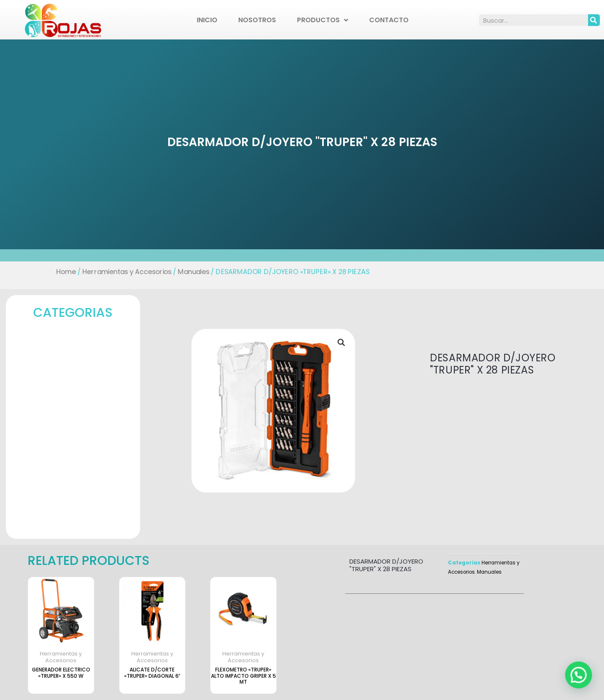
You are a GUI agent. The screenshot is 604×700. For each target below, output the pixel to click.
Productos (323, 20)
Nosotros (257, 20)
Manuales (191, 272)
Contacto (389, 20)
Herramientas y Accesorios (123, 272)
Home (61, 272)
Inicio (207, 20)
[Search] (594, 20)
